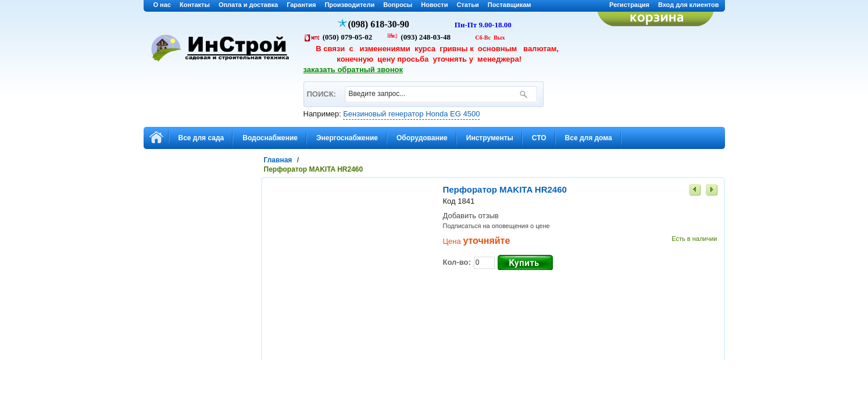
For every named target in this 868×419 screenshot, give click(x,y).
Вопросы (398, 5)
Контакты (195, 5)
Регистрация (629, 5)
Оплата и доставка (248, 5)
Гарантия (301, 5)
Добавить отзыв (471, 216)
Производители (349, 5)
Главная (278, 160)
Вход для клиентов (689, 5)
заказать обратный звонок (353, 70)
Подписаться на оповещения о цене (496, 226)
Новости (434, 5)
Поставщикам (510, 5)
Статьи (467, 5)
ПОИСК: (321, 89)
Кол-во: (457, 262)
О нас (162, 5)
